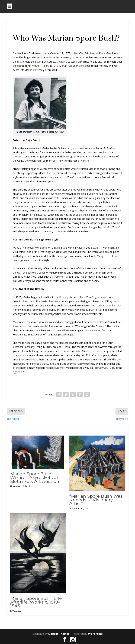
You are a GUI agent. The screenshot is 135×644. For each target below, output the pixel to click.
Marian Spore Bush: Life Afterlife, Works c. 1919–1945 (36, 602)
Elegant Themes (59, 634)
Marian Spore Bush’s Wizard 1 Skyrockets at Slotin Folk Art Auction (35, 478)
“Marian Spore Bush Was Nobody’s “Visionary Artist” (96, 500)
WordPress (95, 634)
